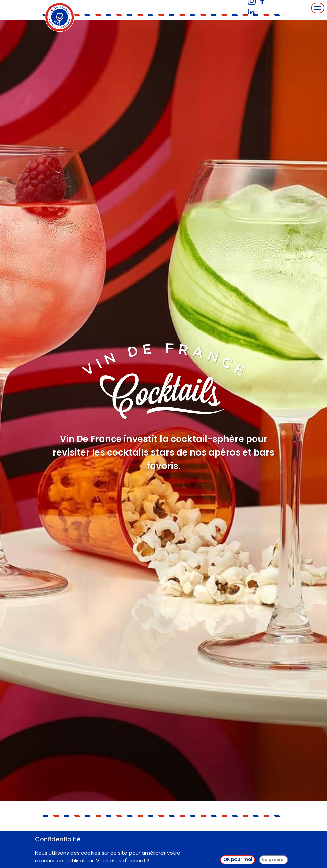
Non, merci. (274, 861)
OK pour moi (238, 861)
